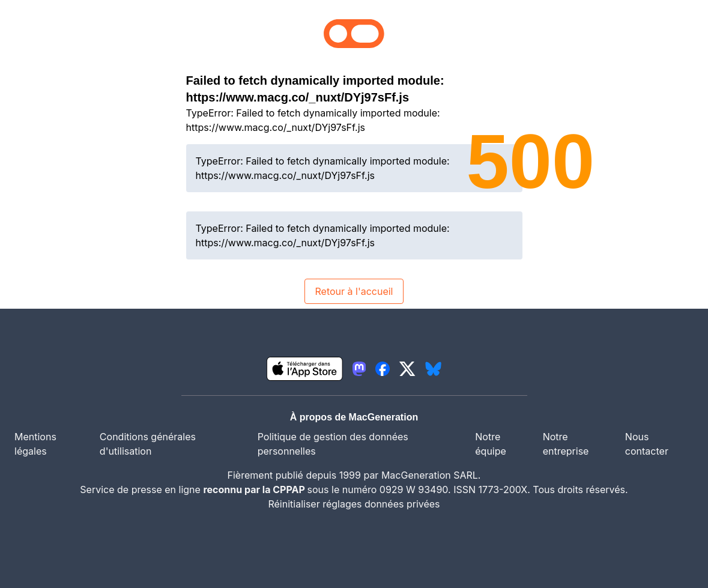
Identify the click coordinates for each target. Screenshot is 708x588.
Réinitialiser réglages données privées (354, 504)
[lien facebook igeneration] (383, 369)
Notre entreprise (566, 444)
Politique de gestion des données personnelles (333, 444)
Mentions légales (35, 444)
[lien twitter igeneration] (407, 369)
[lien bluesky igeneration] (433, 369)
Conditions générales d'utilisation (148, 444)
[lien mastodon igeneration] (359, 369)
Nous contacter (647, 444)
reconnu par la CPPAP (255, 489)
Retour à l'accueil (354, 291)
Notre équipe (491, 444)
